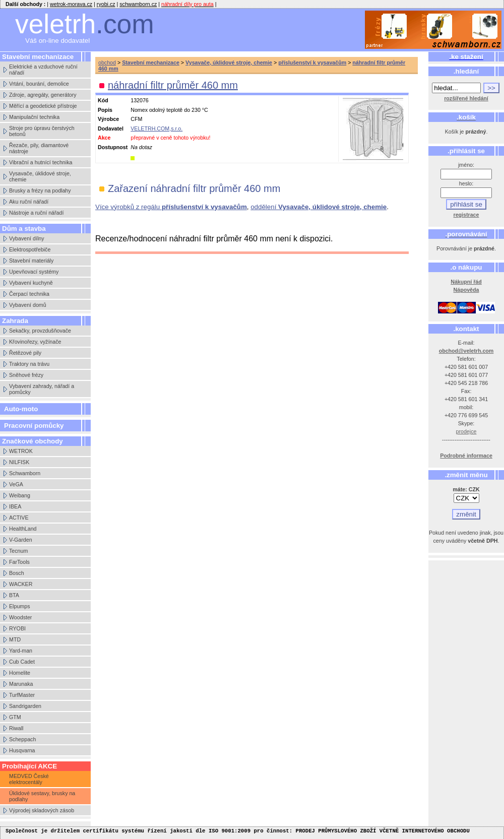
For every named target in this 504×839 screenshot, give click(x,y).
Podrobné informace (466, 456)
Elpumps (19, 606)
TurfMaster (22, 695)
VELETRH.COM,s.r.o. (156, 128)
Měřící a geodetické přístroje (43, 106)
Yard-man (21, 651)
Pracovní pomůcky (34, 426)
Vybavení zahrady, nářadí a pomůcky (42, 389)
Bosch (17, 573)
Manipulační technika (34, 117)
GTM (15, 717)
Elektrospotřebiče (30, 249)
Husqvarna (22, 750)
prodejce (466, 431)
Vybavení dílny (27, 238)
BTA (14, 595)
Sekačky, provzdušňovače (40, 331)
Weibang (20, 495)
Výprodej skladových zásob (42, 810)
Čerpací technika (29, 294)
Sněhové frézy (26, 375)
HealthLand (23, 529)
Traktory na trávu (29, 364)
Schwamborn (25, 473)
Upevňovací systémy (34, 272)
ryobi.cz (106, 4)
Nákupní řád (466, 282)
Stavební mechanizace (151, 62)
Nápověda (466, 290)
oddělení (319, 207)
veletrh (85, 24)
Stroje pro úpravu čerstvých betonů (42, 131)
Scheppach (22, 739)
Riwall (16, 728)
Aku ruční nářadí (29, 202)
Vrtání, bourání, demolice (39, 84)
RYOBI (17, 628)
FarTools (19, 562)
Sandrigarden (25, 706)
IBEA (15, 506)
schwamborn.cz (138, 4)
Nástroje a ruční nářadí (36, 213)
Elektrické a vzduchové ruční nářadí (43, 70)
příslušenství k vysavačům (312, 62)
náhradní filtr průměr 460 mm (173, 85)
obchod (107, 62)
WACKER (21, 584)
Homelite (20, 673)
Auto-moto (21, 409)
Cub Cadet (22, 662)
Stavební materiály (31, 261)
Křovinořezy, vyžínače (35, 342)
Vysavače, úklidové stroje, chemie (40, 176)
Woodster (20, 617)
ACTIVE (19, 518)
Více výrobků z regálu (171, 207)
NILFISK (19, 462)
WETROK (21, 451)
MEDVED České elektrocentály (29, 779)
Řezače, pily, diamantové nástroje (39, 148)
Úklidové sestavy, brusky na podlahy (42, 796)
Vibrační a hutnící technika (41, 162)
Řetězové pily (25, 353)
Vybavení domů (28, 305)
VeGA (16, 484)
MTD (15, 639)
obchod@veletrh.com (466, 351)
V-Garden (21, 540)
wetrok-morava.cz (71, 4)
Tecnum (18, 551)
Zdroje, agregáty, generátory (43, 95)
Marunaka (21, 684)
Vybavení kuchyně (31, 283)
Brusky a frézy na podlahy (40, 190)
